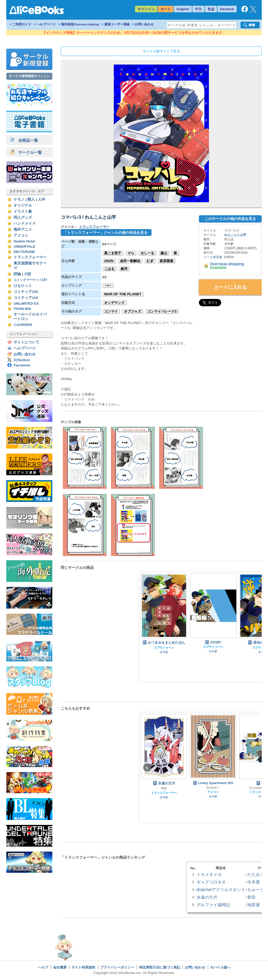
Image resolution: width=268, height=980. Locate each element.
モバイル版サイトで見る (161, 51)
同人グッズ (23, 217)
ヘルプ (43, 967)
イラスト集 (23, 211)
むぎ (150, 261)
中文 (198, 9)
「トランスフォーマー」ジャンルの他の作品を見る (105, 233)
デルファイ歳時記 (213, 905)
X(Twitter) (22, 360)
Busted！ (213, 788)
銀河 (124, 269)
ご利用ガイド (22, 24)
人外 (42, 199)
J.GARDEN (23, 325)
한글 (211, 9)
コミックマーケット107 (30, 280)
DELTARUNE (24, 252)
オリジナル (23, 205)
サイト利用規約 (83, 967)
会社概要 (60, 967)
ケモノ (19, 199)
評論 (17, 274)
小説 (27, 274)
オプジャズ (133, 311)
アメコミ (21, 236)
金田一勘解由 (130, 261)
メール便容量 (213, 257)
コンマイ (111, 311)
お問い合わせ (144, 24)
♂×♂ (108, 285)
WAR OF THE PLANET (123, 294)
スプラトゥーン (164, 648)
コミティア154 (26, 298)
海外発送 (80, 24)
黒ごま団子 (113, 253)
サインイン (146, 9)
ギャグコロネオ (211, 882)
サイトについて (26, 342)
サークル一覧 (26, 152)
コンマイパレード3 (162, 311)
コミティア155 (26, 292)
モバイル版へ (220, 967)
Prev (147, 627)
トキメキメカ (209, 874)
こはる (109, 269)
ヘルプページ (46, 24)
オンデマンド (114, 303)
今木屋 (254, 882)
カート (166, 9)
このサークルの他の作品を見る (230, 219)
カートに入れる (230, 287)
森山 (164, 253)
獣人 (31, 199)
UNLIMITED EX (26, 304)
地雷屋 (254, 905)
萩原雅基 (166, 261)
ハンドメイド (25, 223)
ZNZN (109, 261)
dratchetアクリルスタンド (221, 890)
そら (131, 253)
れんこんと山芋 (235, 235)
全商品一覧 (24, 140)
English (183, 9)
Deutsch (227, 9)
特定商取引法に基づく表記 (160, 967)
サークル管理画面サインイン (29, 76)
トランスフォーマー (30, 257)
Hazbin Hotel (24, 241)
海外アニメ (23, 230)
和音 (164, 788)
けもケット (23, 286)
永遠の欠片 (207, 897)
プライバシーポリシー (117, 967)
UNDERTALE (24, 247)
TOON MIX (22, 309)
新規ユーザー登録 (117, 24)
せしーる (147, 253)
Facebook (22, 365)
